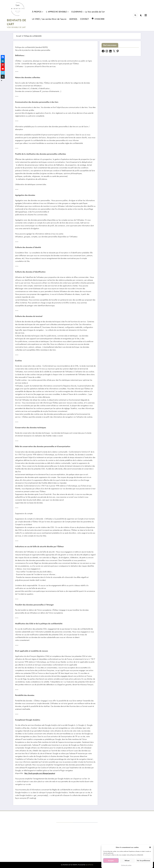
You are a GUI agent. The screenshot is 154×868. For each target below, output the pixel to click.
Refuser (127, 861)
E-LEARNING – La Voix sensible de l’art (88, 12)
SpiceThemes (89, 865)
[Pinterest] (3, 65)
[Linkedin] (3, 61)
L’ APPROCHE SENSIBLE (57, 12)
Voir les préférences (143, 861)
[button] (150, 847)
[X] (3, 77)
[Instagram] (3, 73)
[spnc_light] (141, 15)
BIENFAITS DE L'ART (16, 22)
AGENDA (73, 19)
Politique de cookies (126, 865)
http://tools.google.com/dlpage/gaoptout (40, 773)
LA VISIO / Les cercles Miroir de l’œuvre (49, 19)
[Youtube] (3, 69)
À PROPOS (38, 12)
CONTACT (84, 19)
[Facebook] (3, 57)
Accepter (111, 861)
